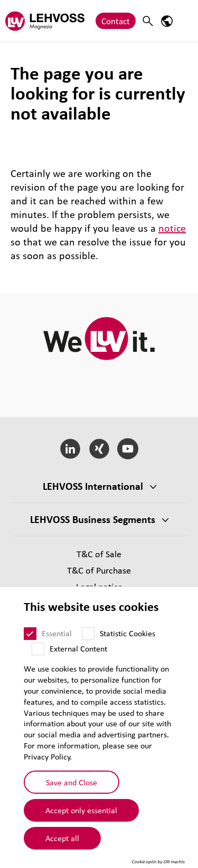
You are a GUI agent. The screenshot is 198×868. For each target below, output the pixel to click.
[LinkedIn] (70, 449)
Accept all (62, 838)
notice (172, 228)
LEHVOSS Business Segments (93, 519)
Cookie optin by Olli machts (158, 862)
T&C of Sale (99, 554)
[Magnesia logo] (45, 21)
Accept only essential (81, 810)
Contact (116, 21)
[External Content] (38, 649)
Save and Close (72, 782)
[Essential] (30, 634)
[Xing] (99, 449)
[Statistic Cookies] (88, 634)
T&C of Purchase (99, 570)
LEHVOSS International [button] (93, 486)
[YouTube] (128, 449)
